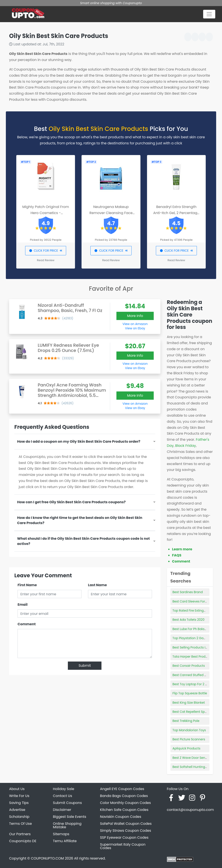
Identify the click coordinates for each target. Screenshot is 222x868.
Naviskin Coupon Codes (121, 817)
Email (23, 605)
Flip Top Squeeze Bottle (190, 693)
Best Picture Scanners (189, 739)
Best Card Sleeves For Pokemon (196, 601)
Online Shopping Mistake (67, 825)
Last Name (97, 585)
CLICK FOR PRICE (46, 251)
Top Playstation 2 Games (191, 638)
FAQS (177, 555)
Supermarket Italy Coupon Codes (123, 846)
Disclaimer (62, 810)
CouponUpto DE (23, 841)
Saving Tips (19, 803)
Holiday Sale (64, 789)
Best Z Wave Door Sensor (191, 758)
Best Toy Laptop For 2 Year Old (195, 684)
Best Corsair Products (189, 666)
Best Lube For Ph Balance (191, 629)
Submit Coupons (67, 803)
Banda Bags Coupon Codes (124, 796)
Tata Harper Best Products (192, 657)
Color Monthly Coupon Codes (125, 803)
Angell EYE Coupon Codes (122, 789)
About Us (17, 789)
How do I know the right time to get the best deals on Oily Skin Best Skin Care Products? (80, 520)
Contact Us (62, 796)
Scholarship (19, 817)
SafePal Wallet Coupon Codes (126, 824)
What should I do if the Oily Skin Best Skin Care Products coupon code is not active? (83, 541)
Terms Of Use (20, 824)
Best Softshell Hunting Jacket (194, 767)
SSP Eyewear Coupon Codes (124, 837)
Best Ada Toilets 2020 (189, 620)
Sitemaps (61, 834)
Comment (27, 624)
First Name (27, 585)
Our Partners (20, 834)
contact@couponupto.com (190, 810)
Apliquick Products (187, 748)
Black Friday (185, 446)
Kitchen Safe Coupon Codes (124, 810)
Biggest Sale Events (70, 817)
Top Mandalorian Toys (189, 730)
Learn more (182, 549)
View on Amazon (135, 324)
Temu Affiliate (65, 841)
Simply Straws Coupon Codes (126, 831)
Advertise (17, 810)
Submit (85, 666)
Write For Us (19, 796)
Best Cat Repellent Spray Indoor (196, 712)
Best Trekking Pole (186, 721)
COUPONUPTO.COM (47, 858)
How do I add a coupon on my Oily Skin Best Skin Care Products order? (79, 441)
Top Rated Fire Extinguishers (194, 611)
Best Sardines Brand (188, 592)
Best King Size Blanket (189, 703)
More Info (135, 316)
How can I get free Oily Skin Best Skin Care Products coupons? (71, 502)
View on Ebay (135, 328)
